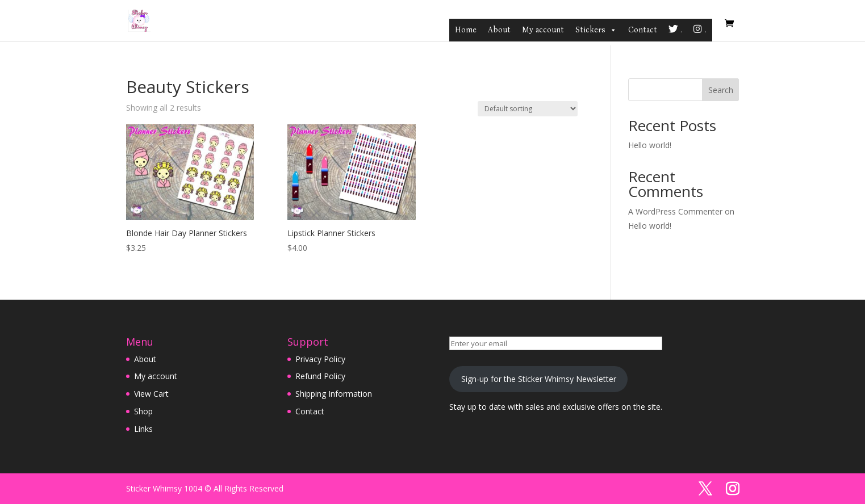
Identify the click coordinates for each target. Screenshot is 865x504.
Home (466, 30)
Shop (143, 411)
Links (143, 429)
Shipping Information (334, 394)
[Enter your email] (556, 343)
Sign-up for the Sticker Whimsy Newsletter (539, 379)
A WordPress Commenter (675, 211)
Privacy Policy (320, 359)
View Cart (151, 394)
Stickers (596, 30)
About (499, 30)
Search (721, 90)
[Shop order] (528, 109)
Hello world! (650, 145)
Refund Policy (320, 376)
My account (543, 30)
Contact (643, 30)
